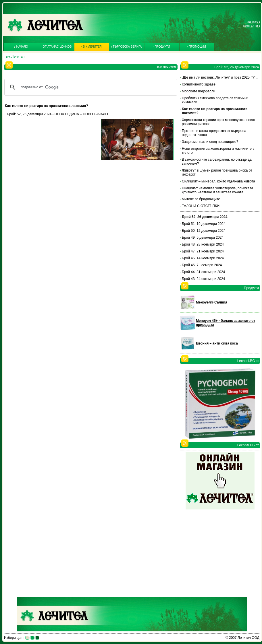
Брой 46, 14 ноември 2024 (203, 258)
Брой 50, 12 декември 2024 (204, 231)
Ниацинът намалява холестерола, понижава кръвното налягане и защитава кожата (217, 190)
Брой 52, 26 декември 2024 (205, 217)
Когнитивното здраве (199, 84)
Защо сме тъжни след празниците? (210, 142)
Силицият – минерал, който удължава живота (218, 181)
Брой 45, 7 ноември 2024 (202, 265)
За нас (253, 22)
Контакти (251, 26)
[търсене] (90, 87)
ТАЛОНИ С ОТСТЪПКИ (201, 206)
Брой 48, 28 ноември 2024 (203, 244)
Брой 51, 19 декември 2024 (204, 224)
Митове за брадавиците (201, 199)
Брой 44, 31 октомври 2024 (203, 272)
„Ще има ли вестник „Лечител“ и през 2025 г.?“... (220, 77)
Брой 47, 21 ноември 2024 (203, 251)
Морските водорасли (199, 91)
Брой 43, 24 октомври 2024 (203, 279)
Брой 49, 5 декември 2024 (203, 238)
